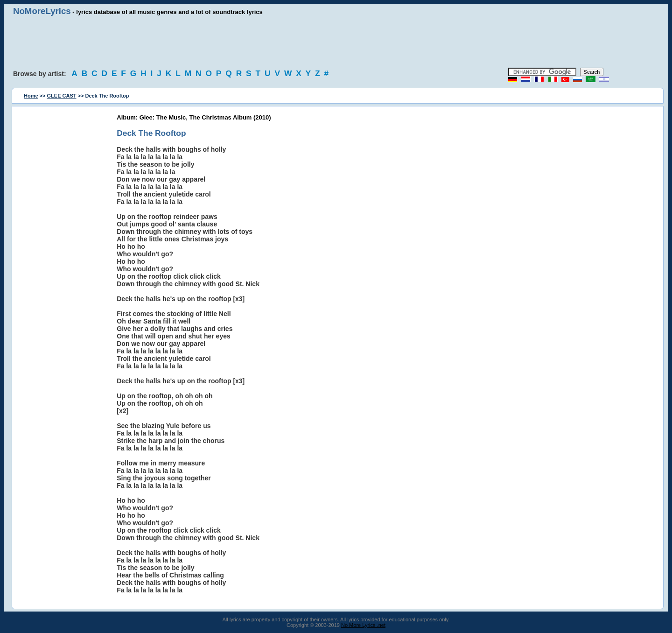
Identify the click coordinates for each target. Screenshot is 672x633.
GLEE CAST (62, 96)
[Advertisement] (336, 42)
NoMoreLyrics (42, 11)
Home (31, 96)
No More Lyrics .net (363, 625)
